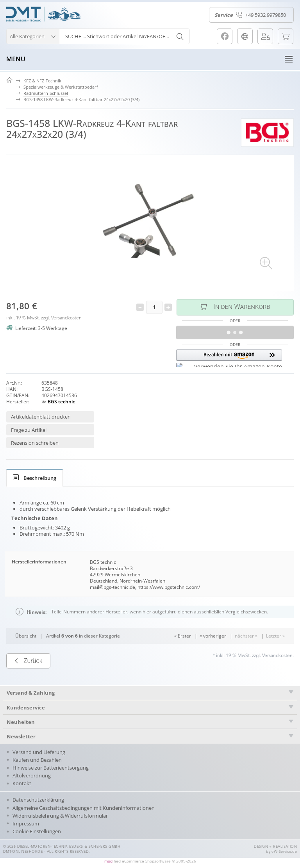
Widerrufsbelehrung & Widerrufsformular (60, 816)
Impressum (26, 823)
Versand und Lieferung (39, 752)
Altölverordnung (32, 775)
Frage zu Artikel (29, 430)
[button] (33, 35)
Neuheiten (21, 722)
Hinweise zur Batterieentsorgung (51, 768)
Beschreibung (35, 478)
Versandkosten (66, 318)
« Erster (183, 657)
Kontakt (22, 783)
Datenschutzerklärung (38, 800)
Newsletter (21, 736)
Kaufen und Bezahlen (37, 760)
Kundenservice (26, 708)
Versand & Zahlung (31, 693)
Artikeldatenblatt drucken (41, 417)
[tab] (35, 478)
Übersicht (26, 657)
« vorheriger (213, 657)
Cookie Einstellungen (37, 831)
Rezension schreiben (35, 443)
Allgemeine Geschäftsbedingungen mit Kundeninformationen (84, 808)
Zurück (28, 682)
